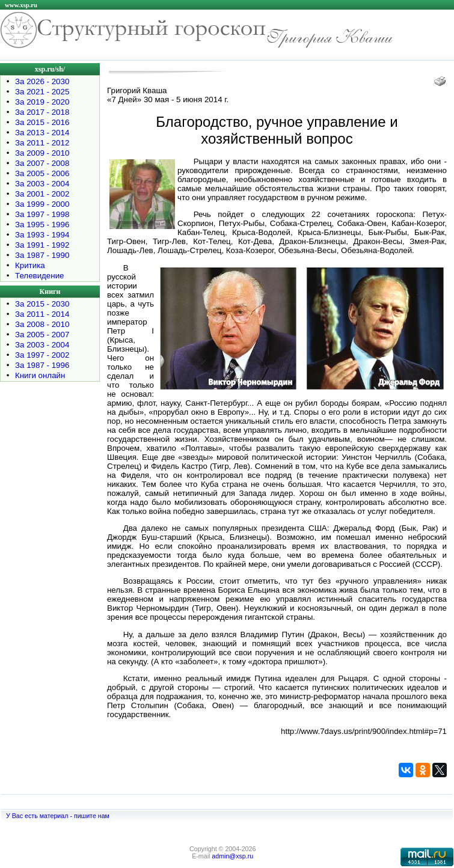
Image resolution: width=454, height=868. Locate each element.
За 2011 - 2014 (42, 314)
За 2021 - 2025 (42, 92)
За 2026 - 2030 (42, 81)
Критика (30, 265)
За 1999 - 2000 (42, 204)
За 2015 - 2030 (42, 304)
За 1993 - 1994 (42, 235)
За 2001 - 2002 (42, 194)
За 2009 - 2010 (42, 153)
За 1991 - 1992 (42, 245)
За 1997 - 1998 (42, 214)
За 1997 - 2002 (42, 355)
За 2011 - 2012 (42, 143)
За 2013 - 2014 (42, 133)
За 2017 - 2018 (42, 112)
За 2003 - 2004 (42, 184)
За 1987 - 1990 (42, 255)
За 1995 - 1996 (42, 225)
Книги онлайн (40, 375)
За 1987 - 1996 (42, 365)
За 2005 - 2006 (42, 173)
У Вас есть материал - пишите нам (58, 816)
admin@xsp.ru (232, 856)
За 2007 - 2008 (42, 163)
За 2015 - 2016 (42, 122)
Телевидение (40, 276)
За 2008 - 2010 (42, 324)
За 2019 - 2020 (42, 102)
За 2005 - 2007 (42, 335)
